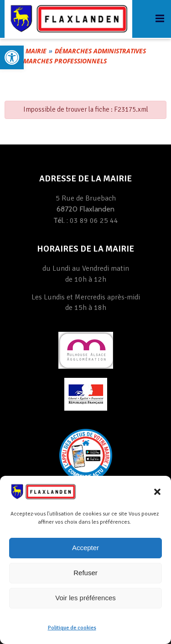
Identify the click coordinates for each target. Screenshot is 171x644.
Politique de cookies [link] (72, 628)
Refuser (85, 573)
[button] (157, 492)
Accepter (85, 548)
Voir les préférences (85, 598)
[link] (12, 57)
